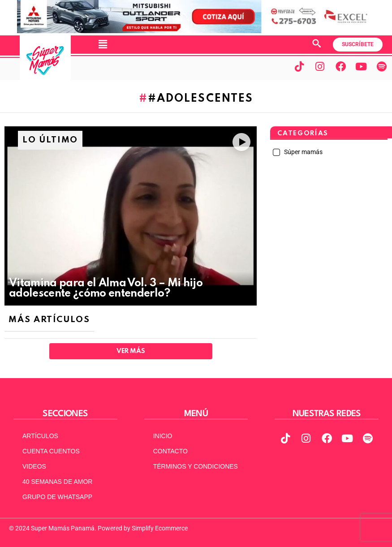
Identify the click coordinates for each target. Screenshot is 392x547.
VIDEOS (34, 466)
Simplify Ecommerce (160, 528)
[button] (103, 44)
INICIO (163, 436)
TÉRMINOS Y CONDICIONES (196, 466)
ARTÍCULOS (40, 436)
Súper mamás (303, 152)
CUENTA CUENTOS (51, 451)
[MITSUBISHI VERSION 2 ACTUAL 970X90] (196, 31)
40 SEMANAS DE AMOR (57, 482)
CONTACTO (170, 451)
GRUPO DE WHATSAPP (57, 497)
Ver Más (131, 351)
